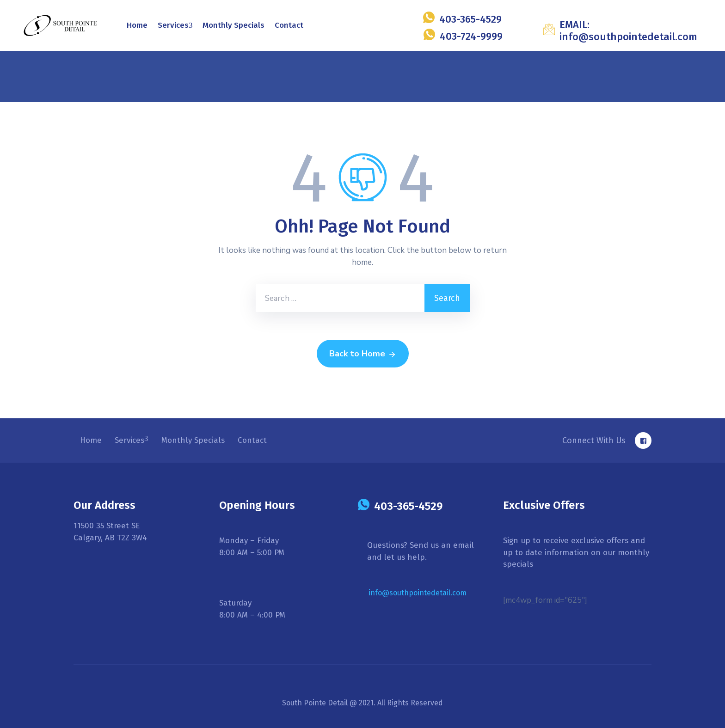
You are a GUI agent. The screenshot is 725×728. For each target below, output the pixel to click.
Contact (289, 25)
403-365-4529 (470, 19)
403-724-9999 (471, 36)
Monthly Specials (233, 25)
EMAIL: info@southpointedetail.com (628, 31)
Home (137, 25)
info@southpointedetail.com (418, 593)
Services (175, 25)
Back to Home (363, 354)
